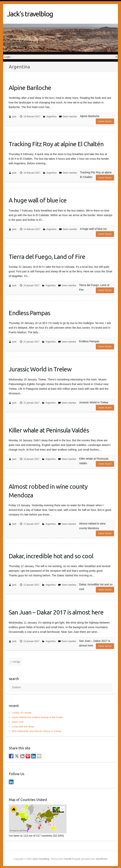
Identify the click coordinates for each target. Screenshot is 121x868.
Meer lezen (105, 121)
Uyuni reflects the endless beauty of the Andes (37, 717)
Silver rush (18, 722)
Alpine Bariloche (30, 88)
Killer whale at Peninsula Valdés (49, 430)
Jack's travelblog (30, 14)
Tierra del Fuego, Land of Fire (47, 257)
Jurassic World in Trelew (40, 369)
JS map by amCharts (19, 830)
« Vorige (15, 662)
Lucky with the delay (23, 727)
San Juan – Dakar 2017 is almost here (56, 612)
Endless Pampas (29, 313)
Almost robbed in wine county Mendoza (48, 491)
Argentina (51, 117)
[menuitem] (43, 822)
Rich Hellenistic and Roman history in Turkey (37, 731)
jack (14, 117)
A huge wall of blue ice (38, 200)
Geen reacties (70, 117)
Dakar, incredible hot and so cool (51, 556)
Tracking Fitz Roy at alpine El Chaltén (56, 144)
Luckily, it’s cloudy (22, 713)
